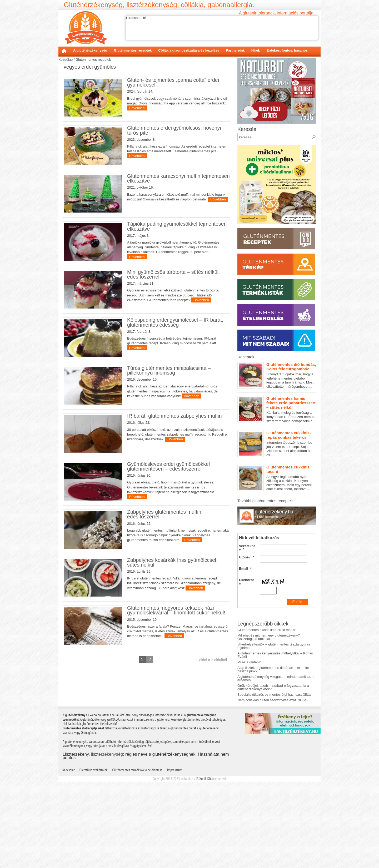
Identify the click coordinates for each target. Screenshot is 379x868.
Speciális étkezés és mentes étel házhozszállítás (274, 695)
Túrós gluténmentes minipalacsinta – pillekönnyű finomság (169, 370)
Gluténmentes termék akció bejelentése (137, 770)
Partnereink (235, 50)
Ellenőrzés (247, 582)
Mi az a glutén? (249, 662)
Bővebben (137, 108)
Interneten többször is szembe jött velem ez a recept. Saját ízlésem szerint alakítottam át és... (277, 444)
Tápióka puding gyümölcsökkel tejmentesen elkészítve (177, 226)
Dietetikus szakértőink (94, 770)
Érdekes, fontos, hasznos (287, 50)
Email (245, 569)
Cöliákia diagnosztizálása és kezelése (189, 50)
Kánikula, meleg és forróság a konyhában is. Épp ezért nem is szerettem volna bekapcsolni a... (277, 409)
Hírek (256, 50)
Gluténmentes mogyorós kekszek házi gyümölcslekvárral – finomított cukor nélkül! (176, 610)
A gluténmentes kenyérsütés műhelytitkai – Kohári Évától (275, 655)
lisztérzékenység (107, 754)
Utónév (246, 557)
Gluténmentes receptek (133, 50)
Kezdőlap (64, 51)
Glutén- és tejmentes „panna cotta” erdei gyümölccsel (173, 82)
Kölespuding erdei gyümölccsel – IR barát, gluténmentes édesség (175, 322)
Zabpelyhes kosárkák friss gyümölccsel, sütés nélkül (172, 562)
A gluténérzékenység (90, 50)
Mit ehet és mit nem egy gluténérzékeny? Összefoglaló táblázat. (269, 637)
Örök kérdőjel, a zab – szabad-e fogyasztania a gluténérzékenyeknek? (273, 687)
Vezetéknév (247, 548)
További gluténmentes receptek (265, 501)
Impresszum (175, 770)
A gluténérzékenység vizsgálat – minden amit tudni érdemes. (276, 678)
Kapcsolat (69, 770)
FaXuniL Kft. (204, 779)
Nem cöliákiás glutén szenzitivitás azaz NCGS (272, 700)
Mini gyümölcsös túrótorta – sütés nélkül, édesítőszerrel (173, 274)
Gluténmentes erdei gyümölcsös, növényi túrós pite (174, 130)
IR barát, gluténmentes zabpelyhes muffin (174, 416)
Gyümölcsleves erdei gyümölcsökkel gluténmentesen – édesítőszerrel (168, 466)
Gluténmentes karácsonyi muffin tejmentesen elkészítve (178, 178)
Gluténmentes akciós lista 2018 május (266, 630)
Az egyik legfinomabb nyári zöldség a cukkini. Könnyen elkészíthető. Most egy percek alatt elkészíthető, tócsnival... (277, 478)
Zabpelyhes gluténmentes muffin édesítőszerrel (164, 514)
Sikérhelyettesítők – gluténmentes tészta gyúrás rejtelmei (274, 646)
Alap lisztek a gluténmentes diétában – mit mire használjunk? (273, 669)
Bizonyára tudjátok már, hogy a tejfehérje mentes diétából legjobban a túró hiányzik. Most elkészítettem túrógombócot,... (277, 375)
